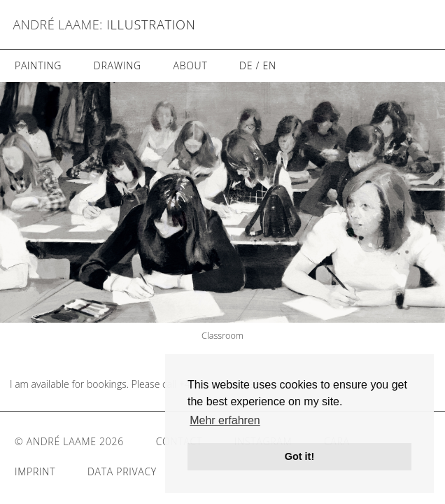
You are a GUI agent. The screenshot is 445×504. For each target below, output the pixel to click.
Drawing (118, 65)
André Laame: (58, 24)
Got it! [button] (299, 456)
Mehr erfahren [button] (225, 420)
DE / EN (258, 65)
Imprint (35, 471)
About (190, 65)
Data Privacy (122, 471)
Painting (38, 65)
